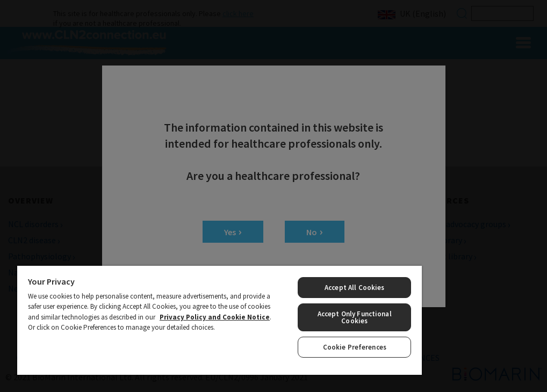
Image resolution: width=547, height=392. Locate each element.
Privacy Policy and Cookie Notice (215, 317)
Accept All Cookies (354, 288)
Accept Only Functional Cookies (355, 317)
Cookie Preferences (355, 347)
